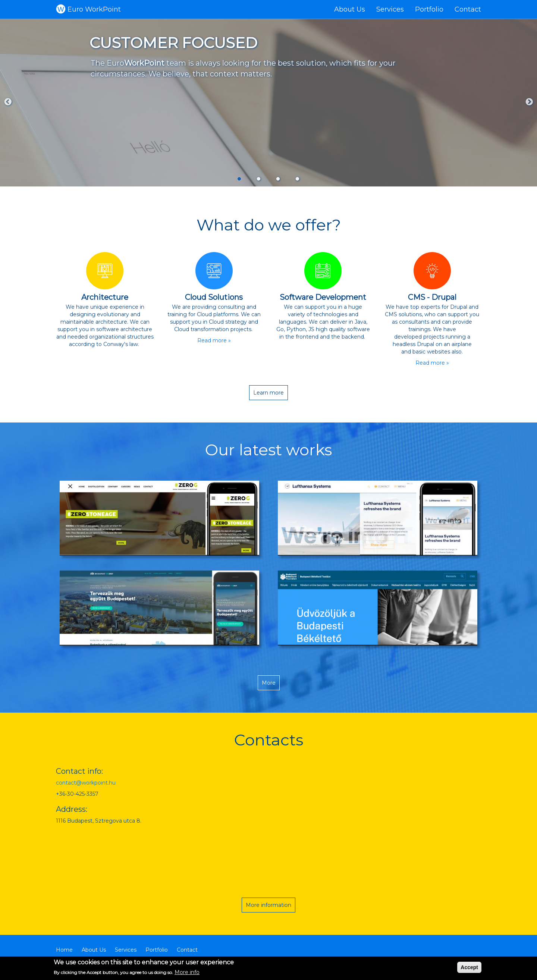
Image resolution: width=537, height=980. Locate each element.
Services (390, 9)
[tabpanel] (268, 103)
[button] (159, 518)
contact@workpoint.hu (86, 783)
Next (529, 102)
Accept (469, 967)
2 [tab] (259, 179)
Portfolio (429, 9)
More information (268, 905)
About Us (350, 9)
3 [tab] (278, 179)
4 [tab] (298, 179)
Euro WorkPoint (94, 9)
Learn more (268, 393)
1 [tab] (239, 179)
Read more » (214, 340)
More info (187, 972)
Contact (468, 9)
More (269, 683)
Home (64, 950)
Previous (8, 102)
